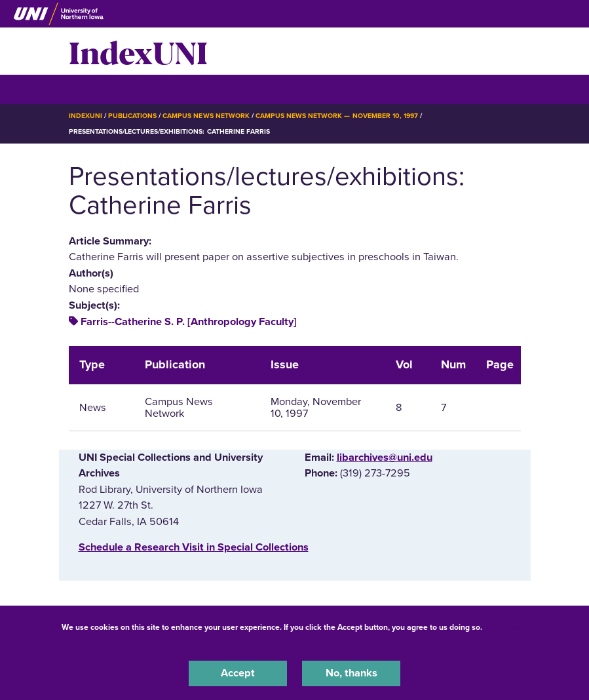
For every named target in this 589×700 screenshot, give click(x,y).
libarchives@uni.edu (385, 457)
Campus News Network (206, 116)
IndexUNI (138, 51)
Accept (238, 673)
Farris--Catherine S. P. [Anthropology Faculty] (189, 322)
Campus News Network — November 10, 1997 (337, 116)
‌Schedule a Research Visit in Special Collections (194, 547)
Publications (132, 116)
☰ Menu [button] (92, 89)
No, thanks (351, 673)
